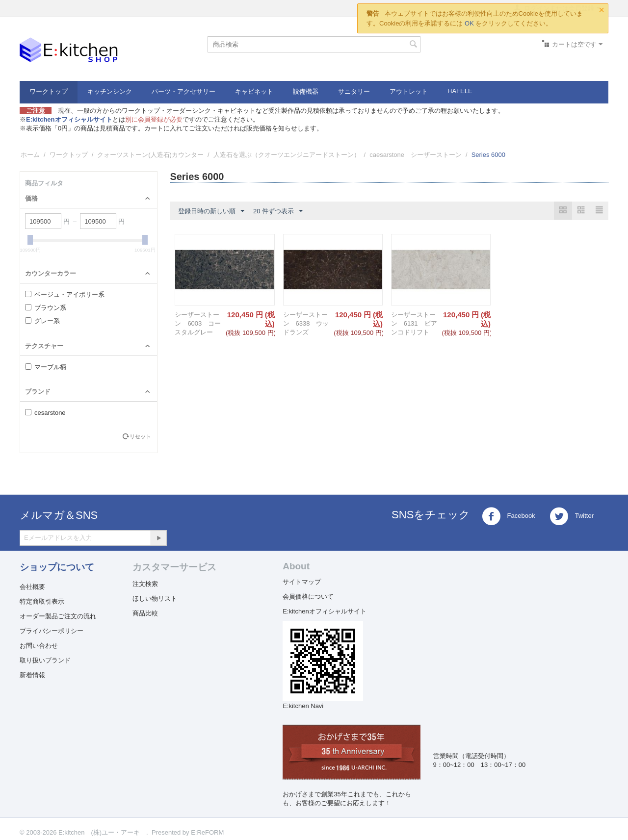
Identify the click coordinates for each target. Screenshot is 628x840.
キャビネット (254, 91)
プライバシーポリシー (52, 631)
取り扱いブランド (45, 660)
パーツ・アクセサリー (183, 91)
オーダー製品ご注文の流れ (58, 616)
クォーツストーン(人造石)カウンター (150, 155)
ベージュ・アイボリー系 (65, 294)
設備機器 (306, 91)
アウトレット (409, 91)
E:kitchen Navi (303, 706)
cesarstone (45, 413)
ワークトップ (49, 91)
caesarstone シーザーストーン (416, 155)
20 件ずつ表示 (278, 211)
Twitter (572, 516)
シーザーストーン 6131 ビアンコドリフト (414, 323)
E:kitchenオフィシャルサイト (324, 611)
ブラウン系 (46, 308)
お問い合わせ (39, 646)
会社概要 (32, 587)
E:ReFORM (207, 832)
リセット (140, 436)
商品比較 (145, 613)
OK (469, 23)
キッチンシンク (110, 91)
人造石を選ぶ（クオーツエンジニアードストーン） (287, 155)
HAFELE (460, 91)
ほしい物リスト (155, 598)
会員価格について (308, 597)
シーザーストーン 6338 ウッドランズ (306, 323)
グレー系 (42, 321)
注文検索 (145, 584)
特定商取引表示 (42, 601)
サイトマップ (302, 582)
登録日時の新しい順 (211, 211)
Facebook (509, 516)
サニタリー (354, 91)
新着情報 (32, 675)
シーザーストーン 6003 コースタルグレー (198, 323)
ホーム (30, 155)
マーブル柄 (46, 367)
